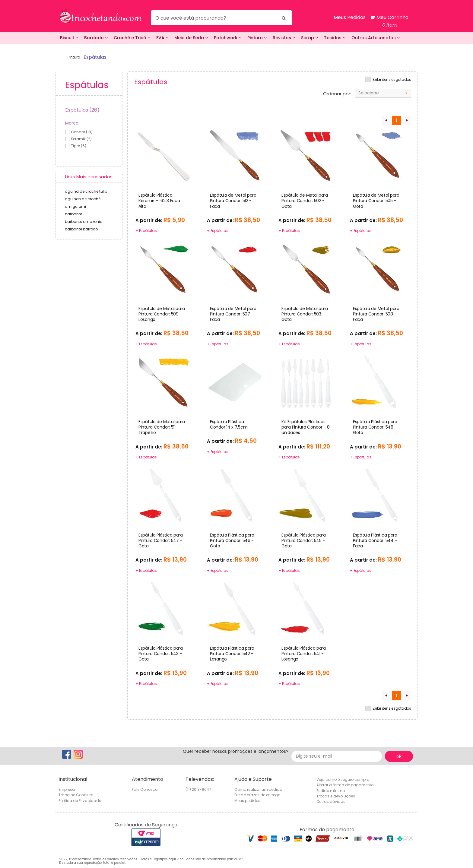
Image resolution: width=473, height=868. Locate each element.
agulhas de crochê (83, 199)
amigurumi (75, 206)
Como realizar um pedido (258, 789)
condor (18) (82, 132)
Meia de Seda (191, 38)
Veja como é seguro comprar (344, 779)
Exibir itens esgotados (392, 80)
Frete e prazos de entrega (257, 795)
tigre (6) (79, 146)
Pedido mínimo (331, 791)
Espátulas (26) (82, 110)
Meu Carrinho (389, 21)
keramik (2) (81, 139)
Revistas (284, 38)
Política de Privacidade (80, 801)
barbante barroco (81, 229)
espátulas (95, 57)
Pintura (257, 38)
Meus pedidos (247, 801)
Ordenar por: (337, 94)
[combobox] (383, 93)
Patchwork (228, 38)
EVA (162, 38)
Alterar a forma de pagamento (345, 785)
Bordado (96, 38)
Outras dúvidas (331, 801)
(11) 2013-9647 (198, 789)
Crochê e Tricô (132, 38)
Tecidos (335, 38)
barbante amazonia (84, 222)
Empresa (67, 789)
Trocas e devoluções (336, 796)
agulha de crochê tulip (86, 191)
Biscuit (69, 38)
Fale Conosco (145, 789)
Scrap (310, 38)
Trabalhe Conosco (76, 795)
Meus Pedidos (350, 17)
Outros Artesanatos (376, 38)
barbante (73, 214)
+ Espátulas (146, 231)
